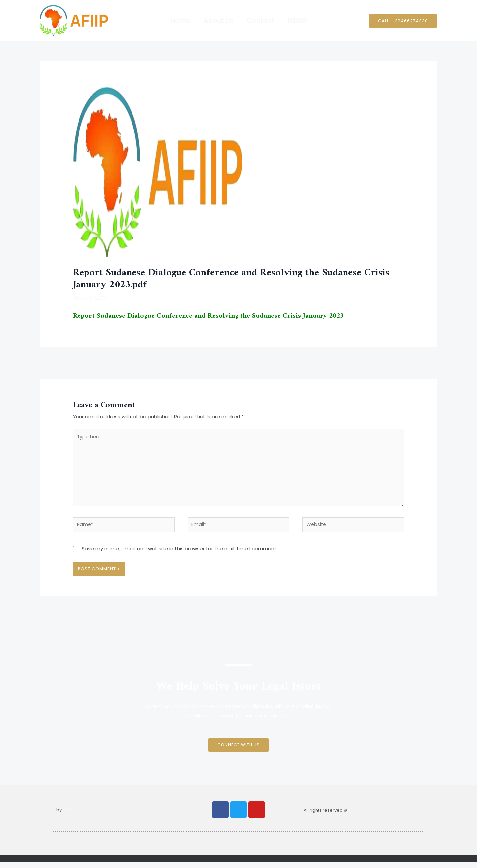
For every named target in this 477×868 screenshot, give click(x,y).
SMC (68, 816)
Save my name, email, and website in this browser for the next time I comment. (180, 554)
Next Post (422, 362)
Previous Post (60, 362)
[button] (403, 21)
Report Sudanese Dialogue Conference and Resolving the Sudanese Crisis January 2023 (214, 316)
